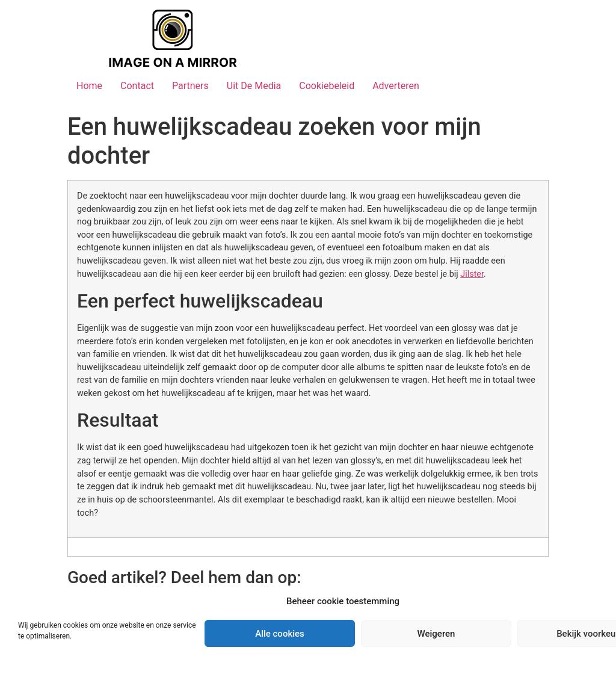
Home (89, 86)
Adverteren (396, 86)
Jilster (472, 274)
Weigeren (436, 634)
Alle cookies (280, 634)
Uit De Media (254, 86)
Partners (190, 86)
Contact (137, 86)
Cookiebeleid (327, 86)
